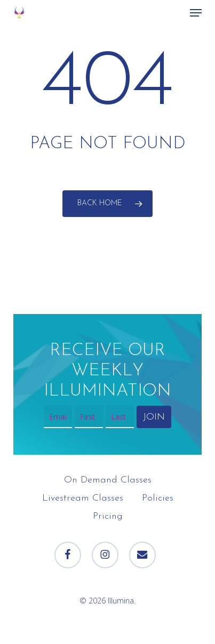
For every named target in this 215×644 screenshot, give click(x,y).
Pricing (108, 516)
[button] (196, 13)
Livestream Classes (83, 498)
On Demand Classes (108, 480)
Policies (158, 498)
